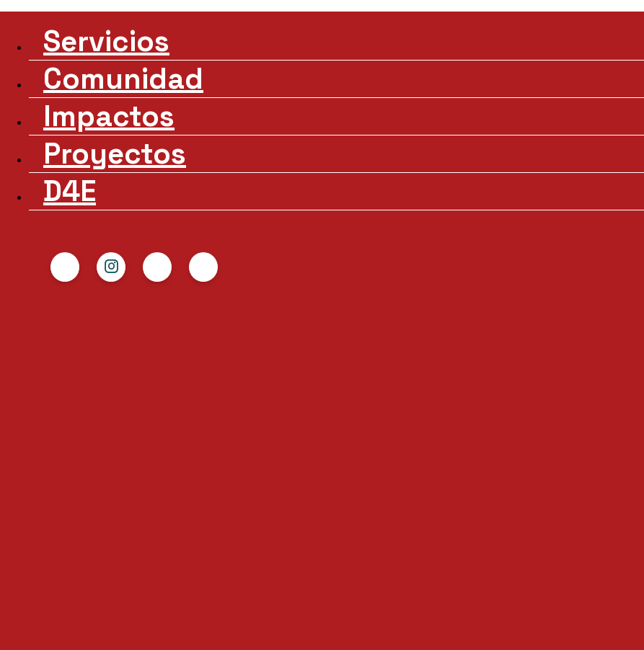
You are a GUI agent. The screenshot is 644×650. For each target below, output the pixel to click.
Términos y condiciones (458, 553)
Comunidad (104, 57)
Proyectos (97, 94)
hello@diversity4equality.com (481, 473)
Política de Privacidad (450, 531)
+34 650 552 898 (433, 495)
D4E (79, 113)
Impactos (96, 75)
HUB (251, 189)
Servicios (94, 38)
